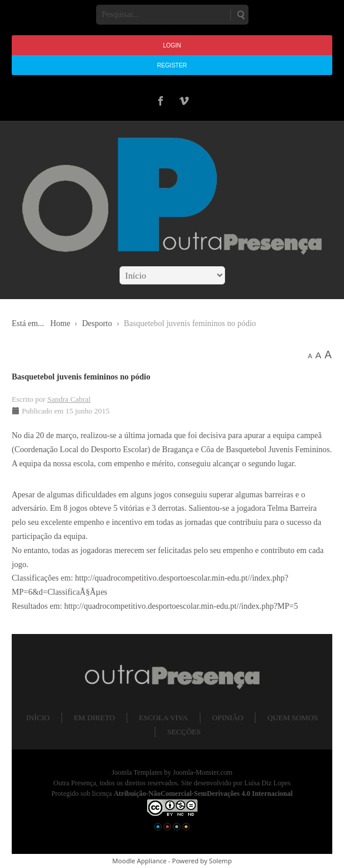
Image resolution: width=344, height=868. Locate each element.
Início (38, 718)
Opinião (228, 718)
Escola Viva (164, 718)
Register (172, 65)
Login (172, 45)
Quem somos (292, 718)
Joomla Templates (137, 772)
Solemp (221, 861)
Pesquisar (240, 15)
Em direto (94, 718)
